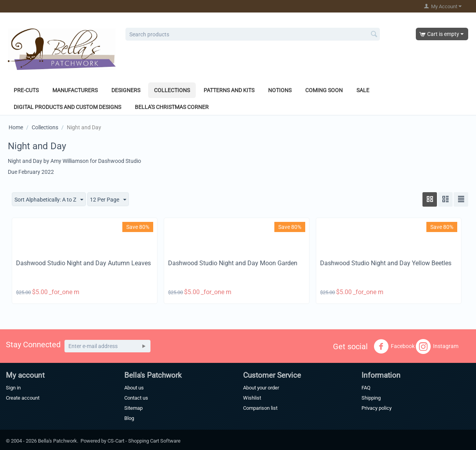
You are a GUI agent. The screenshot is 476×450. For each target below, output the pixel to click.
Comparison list (260, 408)
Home (16, 127)
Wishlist (252, 398)
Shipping (371, 398)
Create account (23, 398)
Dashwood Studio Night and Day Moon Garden (233, 263)
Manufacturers (75, 90)
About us (134, 388)
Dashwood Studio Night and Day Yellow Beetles (386, 263)
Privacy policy (377, 408)
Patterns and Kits (229, 90)
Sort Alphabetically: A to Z (49, 200)
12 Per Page (108, 200)
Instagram (437, 346)
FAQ (366, 388)
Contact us (136, 398)
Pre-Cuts (26, 90)
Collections (172, 90)
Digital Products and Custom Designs (67, 107)
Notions (280, 90)
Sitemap (133, 408)
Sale (363, 90)
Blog (129, 418)
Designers (126, 90)
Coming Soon (324, 90)
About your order (261, 388)
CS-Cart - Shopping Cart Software (144, 441)
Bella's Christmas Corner (172, 107)
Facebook (394, 346)
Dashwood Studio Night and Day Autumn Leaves (83, 263)
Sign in (13, 388)
